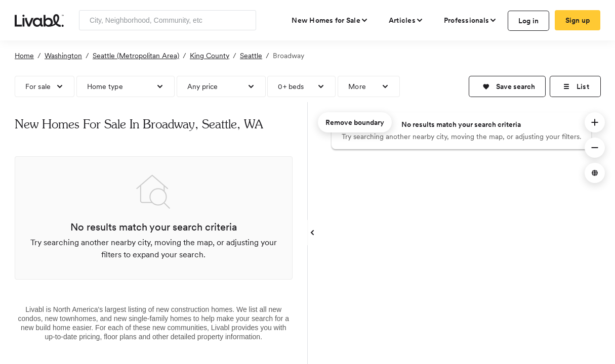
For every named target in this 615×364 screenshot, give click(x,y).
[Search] (245, 20)
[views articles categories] (406, 20)
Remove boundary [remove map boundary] (355, 122)
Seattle (251, 56)
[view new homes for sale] (330, 20)
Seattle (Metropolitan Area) (136, 56)
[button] (507, 86)
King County (210, 56)
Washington (63, 56)
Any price (203, 86)
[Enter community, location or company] (168, 20)
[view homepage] (39, 20)
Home (24, 56)
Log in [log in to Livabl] (529, 21)
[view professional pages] (470, 20)
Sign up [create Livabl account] (578, 20)
